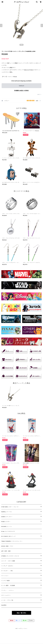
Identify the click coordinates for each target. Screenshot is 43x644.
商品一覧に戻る (21, 613)
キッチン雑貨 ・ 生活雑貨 (8, 585)
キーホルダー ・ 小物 (7, 571)
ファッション (5, 576)
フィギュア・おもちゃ (7, 566)
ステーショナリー (6, 595)
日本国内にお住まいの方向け (21, 90)
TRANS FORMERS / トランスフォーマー (12, 541)
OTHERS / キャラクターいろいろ (10, 556)
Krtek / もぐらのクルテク (8, 531)
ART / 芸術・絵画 (6, 551)
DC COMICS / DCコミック (8, 536)
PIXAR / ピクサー (6, 522)
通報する (39, 94)
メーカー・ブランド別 (7, 600)
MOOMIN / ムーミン (7, 527)
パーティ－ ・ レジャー (8, 590)
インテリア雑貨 (5, 581)
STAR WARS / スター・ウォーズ (10, 507)
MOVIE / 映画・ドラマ (7, 546)
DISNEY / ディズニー (7, 517)
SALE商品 (4, 605)
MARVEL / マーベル (6, 512)
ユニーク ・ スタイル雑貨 (8, 561)
